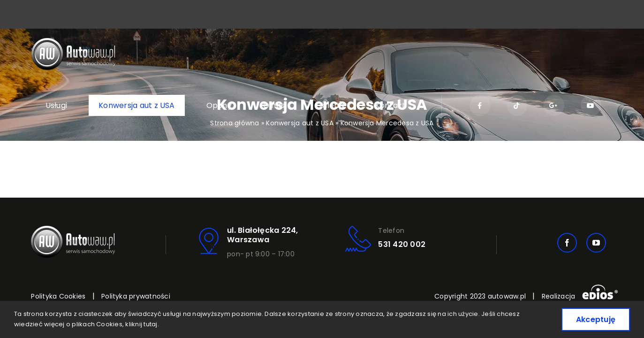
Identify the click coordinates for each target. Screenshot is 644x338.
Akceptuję (596, 319)
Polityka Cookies (58, 296)
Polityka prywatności (136, 296)
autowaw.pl (507, 296)
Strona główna (235, 123)
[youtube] (596, 243)
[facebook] (567, 243)
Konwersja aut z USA (300, 123)
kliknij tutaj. (142, 324)
